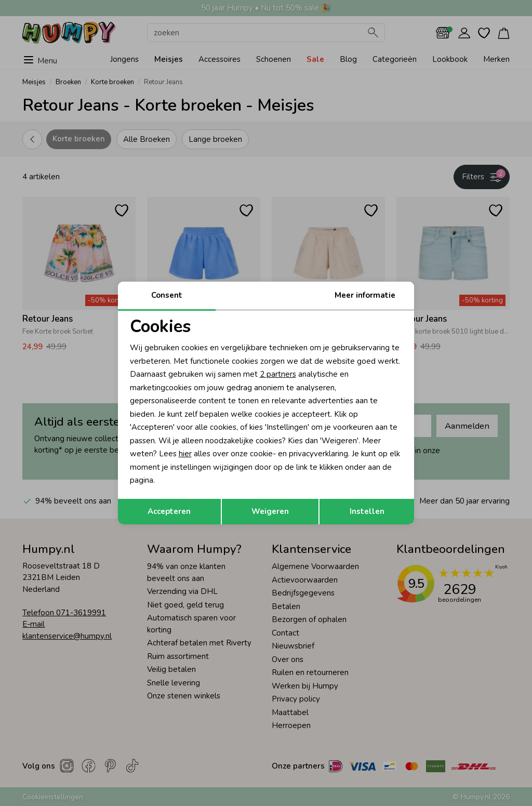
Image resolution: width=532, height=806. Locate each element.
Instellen (367, 511)
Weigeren (270, 511)
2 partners (278, 374)
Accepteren (169, 511)
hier (185, 454)
